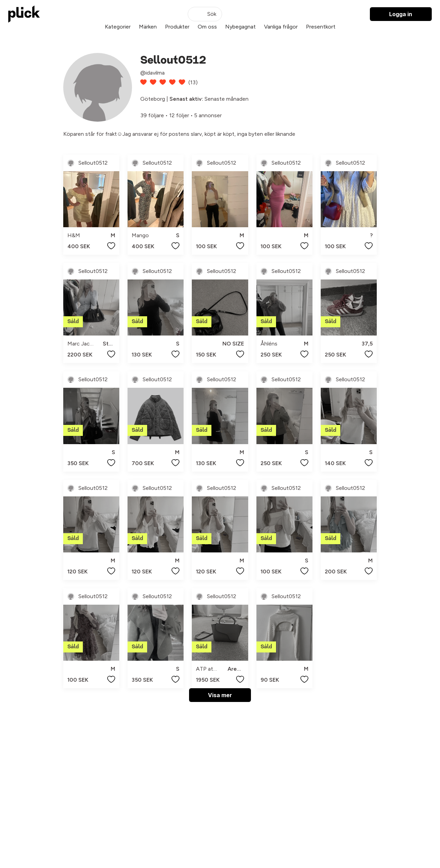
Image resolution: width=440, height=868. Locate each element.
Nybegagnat (240, 27)
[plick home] (24, 14)
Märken (148, 27)
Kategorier (118, 27)
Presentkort (321, 27)
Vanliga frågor (281, 27)
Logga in (401, 14)
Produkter (177, 27)
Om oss (207, 27)
